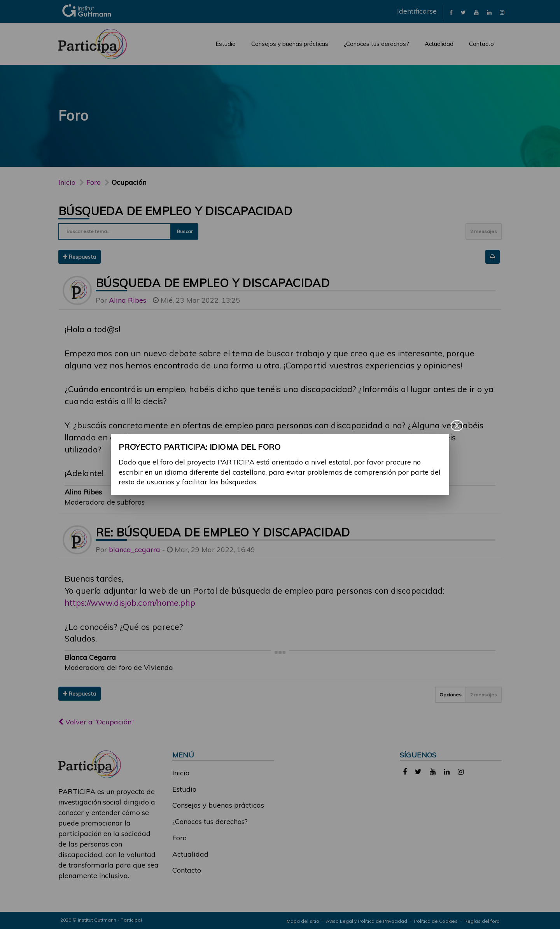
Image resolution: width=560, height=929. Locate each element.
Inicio (67, 182)
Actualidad (439, 44)
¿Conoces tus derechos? (376, 44)
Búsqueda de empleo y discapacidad (175, 211)
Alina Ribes (128, 300)
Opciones (451, 695)
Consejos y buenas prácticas (290, 44)
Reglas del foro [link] (482, 921)
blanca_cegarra (135, 550)
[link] (451, 12)
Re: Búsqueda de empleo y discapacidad (223, 532)
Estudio (226, 44)
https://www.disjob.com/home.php (130, 602)
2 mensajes (484, 231)
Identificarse (417, 11)
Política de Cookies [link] (436, 921)
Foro (179, 838)
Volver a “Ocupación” (96, 722)
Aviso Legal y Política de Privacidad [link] (367, 921)
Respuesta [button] (80, 257)
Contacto (481, 44)
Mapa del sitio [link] (303, 921)
